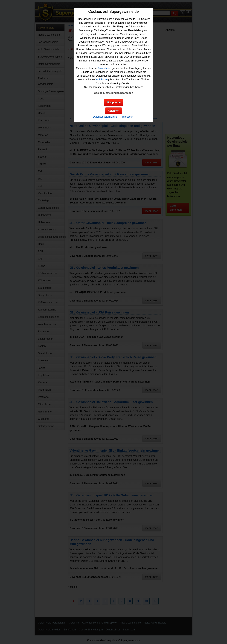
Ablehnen (102, 80)
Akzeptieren (105, 68)
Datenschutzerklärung (105, 117)
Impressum (128, 117)
